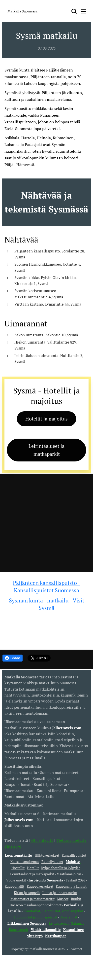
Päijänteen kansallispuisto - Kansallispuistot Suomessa (46, 586)
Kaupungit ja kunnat (71, 886)
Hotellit (33, 868)
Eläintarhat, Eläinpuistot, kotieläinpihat (53, 911)
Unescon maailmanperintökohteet (36, 905)
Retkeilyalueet (52, 862)
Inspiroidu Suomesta (46, 880)
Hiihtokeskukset (47, 856)
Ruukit (76, 899)
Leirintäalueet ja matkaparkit (32, 874)
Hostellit (18, 868)
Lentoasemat (59, 923)
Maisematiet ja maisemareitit (32, 899)
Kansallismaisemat (25, 862)
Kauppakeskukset (40, 886)
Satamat (77, 923)
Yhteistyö (13, 846)
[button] (74, 11)
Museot (63, 899)
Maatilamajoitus (69, 874)
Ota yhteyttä (42, 840)
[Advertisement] (46, 523)
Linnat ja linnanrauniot (60, 893)
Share (13, 658)
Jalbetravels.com (19, 820)
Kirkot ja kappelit (27, 893)
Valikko (84, 11)
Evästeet (76, 949)
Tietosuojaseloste (72, 840)
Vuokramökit (16, 880)
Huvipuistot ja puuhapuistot (36, 917)
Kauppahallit (15, 886)
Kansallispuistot (74, 856)
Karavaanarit (19, 930)
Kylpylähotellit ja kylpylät (61, 868)
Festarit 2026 (75, 880)
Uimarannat (68, 917)
